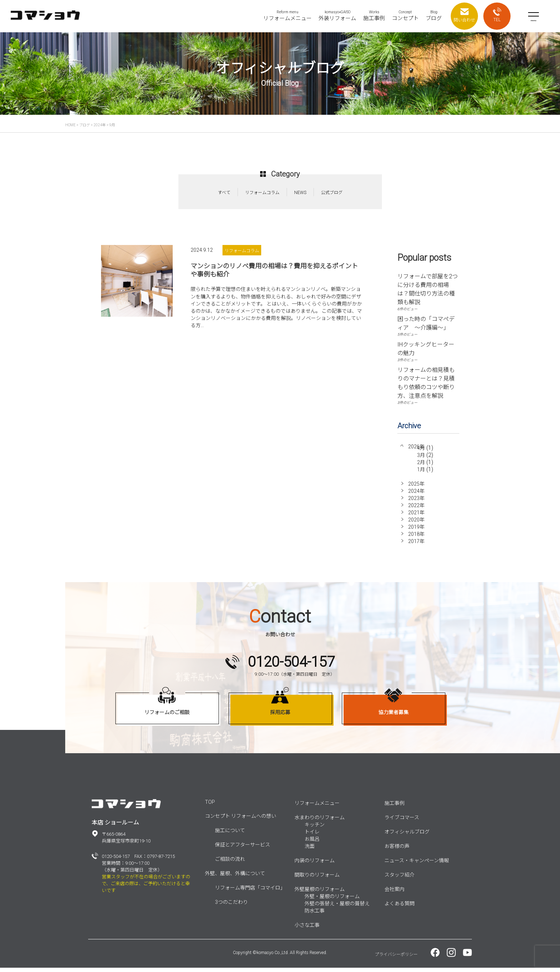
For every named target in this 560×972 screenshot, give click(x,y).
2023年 (416, 502)
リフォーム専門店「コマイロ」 (250, 892)
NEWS (300, 193)
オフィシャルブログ (407, 836)
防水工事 (315, 915)
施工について (230, 835)
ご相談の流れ (230, 863)
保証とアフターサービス (243, 849)
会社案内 (394, 893)
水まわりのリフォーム (320, 822)
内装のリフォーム (315, 865)
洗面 (310, 850)
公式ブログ (332, 193)
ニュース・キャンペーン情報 (417, 865)
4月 (421, 454)
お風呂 (312, 843)
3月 (421, 461)
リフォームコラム (262, 193)
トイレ (312, 836)
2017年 (416, 546)
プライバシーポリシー (396, 959)
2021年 (416, 517)
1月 (421, 475)
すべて (224, 193)
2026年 (416, 447)
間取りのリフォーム (317, 879)
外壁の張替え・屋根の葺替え (337, 908)
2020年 (416, 524)
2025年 (416, 488)
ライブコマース (402, 822)
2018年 (416, 538)
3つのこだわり (231, 906)
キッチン (315, 829)
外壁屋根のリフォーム (320, 893)
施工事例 (394, 807)
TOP (210, 806)
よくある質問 (399, 908)
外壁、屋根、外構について (235, 878)
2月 (421, 468)
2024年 (416, 495)
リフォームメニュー (317, 807)
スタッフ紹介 (399, 879)
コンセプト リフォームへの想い (241, 820)
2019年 (416, 531)
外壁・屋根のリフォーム (332, 901)
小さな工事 (307, 929)
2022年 (416, 510)
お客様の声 (397, 850)
